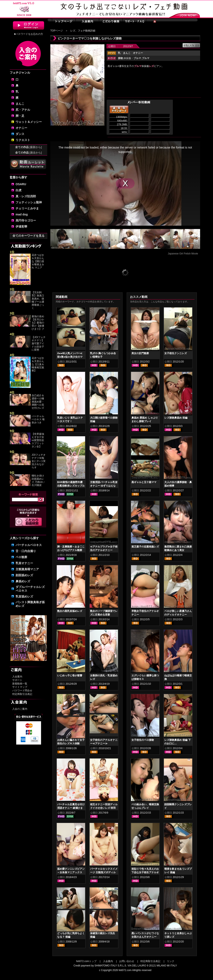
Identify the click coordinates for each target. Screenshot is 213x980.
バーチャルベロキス (29, 545)
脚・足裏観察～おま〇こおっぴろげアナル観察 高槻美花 (71, 550)
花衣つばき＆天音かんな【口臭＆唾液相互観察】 (38, 364)
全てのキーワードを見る (28, 236)
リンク (171, 961)
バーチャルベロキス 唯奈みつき (38, 419)
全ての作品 (28, 147)
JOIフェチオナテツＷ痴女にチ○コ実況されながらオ (39, 461)
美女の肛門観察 (140, 353)
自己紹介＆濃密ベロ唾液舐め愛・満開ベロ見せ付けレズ (38, 402)
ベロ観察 (21, 557)
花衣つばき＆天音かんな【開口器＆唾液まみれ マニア (38, 261)
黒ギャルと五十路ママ (144, 482)
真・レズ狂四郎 (26, 196)
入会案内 (17, 677)
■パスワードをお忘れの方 (28, 34)
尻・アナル (23, 110)
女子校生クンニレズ (176, 353)
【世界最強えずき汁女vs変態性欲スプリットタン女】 (38, 440)
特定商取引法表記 (22, 694)
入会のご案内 (20, 709)
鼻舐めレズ (23, 581)
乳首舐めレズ (24, 596)
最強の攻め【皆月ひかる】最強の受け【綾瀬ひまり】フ (38, 323)
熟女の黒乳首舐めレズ (70, 611)
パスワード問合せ (22, 691)
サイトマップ (20, 687)
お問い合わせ (127, 961)
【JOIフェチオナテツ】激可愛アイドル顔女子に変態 (39, 343)
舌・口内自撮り (26, 551)
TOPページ (57, 31)
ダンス (20, 134)
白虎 (19, 190)
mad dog (22, 214)
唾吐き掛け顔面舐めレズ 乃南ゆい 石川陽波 (38, 480)
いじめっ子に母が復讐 (70, 676)
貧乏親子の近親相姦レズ (145, 547)
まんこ (20, 104)
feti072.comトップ (86, 961)
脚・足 (20, 116)
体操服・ (132, 58)
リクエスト (23, 140)
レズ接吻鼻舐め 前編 (176, 418)
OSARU (21, 184)
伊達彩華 (21, 226)
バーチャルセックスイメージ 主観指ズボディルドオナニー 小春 (104, 872)
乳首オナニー (24, 563)
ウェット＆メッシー (29, 122)
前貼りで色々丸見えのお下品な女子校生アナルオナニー (145, 872)
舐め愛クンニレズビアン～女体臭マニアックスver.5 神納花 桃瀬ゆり (71, 872)
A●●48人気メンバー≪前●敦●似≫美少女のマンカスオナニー (70, 357)
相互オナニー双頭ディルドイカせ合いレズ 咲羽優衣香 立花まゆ (104, 808)
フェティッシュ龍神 (29, 202)
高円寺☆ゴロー (26, 220)
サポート (17, 680)
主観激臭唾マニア (27, 569)
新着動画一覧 (20, 684)
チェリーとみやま (27, 208)
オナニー (21, 128)
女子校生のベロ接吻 (143, 740)
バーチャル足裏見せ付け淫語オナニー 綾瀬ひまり (71, 808)
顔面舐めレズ (24, 575)
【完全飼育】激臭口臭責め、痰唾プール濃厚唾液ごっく (38, 300)
